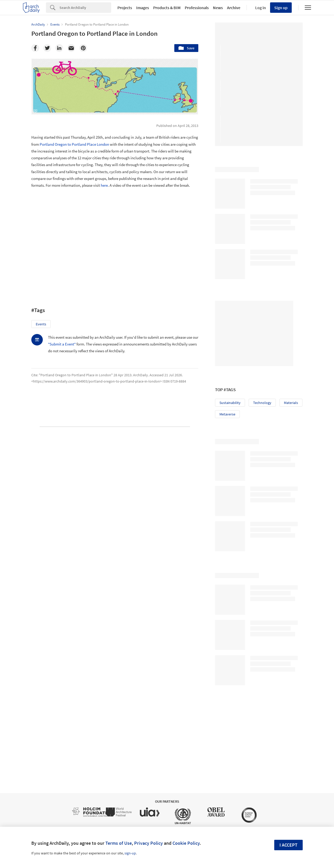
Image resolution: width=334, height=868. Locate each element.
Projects (125, 8)
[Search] (85, 8)
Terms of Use (119, 843)
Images (143, 8)
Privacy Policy (148, 843)
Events (41, 324)
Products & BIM (167, 8)
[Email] (71, 48)
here (104, 185)
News (218, 8)
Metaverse (227, 414)
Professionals (197, 8)
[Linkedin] (59, 48)
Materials (291, 403)
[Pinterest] (83, 48)
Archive (234, 8)
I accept (288, 845)
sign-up (130, 853)
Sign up (281, 8)
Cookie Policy (186, 843)
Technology (262, 403)
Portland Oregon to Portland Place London (74, 144)
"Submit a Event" (62, 344)
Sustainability (230, 403)
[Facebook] (35, 48)
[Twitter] (47, 48)
